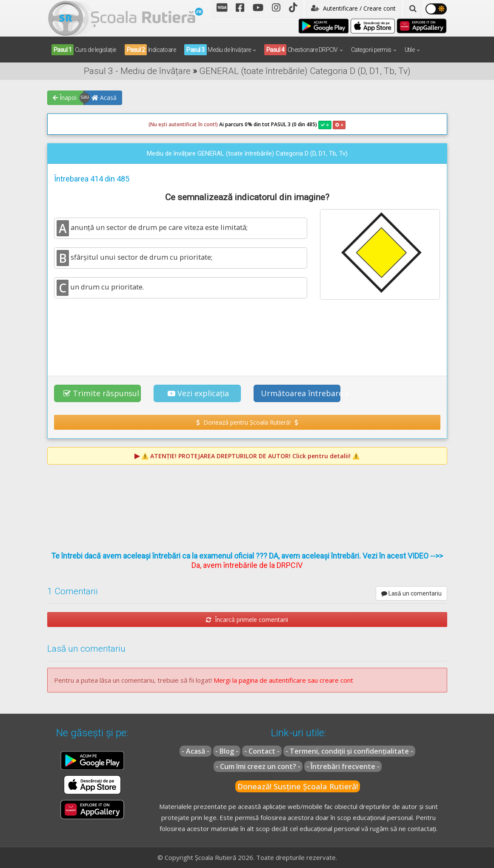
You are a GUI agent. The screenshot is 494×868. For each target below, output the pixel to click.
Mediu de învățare (218, 50)
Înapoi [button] (65, 98)
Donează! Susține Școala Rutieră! (298, 786)
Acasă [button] (104, 98)
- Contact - (262, 751)
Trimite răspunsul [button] (101, 393)
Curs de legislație (84, 50)
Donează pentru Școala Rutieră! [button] (247, 422)
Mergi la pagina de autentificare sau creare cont (283, 680)
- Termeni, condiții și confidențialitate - (349, 751)
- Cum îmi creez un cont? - (258, 766)
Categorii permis (371, 50)
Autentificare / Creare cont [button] (353, 8)
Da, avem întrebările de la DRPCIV (247, 565)
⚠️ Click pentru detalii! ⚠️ (250, 456)
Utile (410, 50)
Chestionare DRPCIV (301, 50)
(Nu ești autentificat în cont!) (183, 124)
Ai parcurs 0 (198, 125)
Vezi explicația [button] (198, 393)
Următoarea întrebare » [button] (301, 393)
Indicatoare (150, 50)
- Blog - (227, 751)
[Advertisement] (247, 337)
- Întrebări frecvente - (343, 766)
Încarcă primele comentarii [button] (247, 620)
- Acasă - (196, 751)
